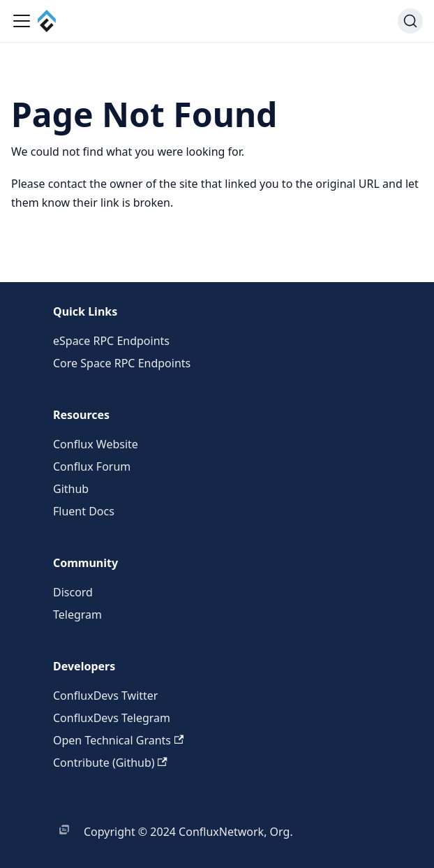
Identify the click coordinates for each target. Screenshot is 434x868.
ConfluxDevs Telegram (112, 718)
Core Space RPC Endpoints (122, 363)
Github (71, 489)
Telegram (77, 615)
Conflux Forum (92, 466)
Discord (73, 592)
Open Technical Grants (118, 740)
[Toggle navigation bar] (22, 21)
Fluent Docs (84, 511)
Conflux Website (96, 444)
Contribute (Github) (110, 763)
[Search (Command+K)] (410, 21)
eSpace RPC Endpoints (111, 341)
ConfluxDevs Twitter (105, 696)
